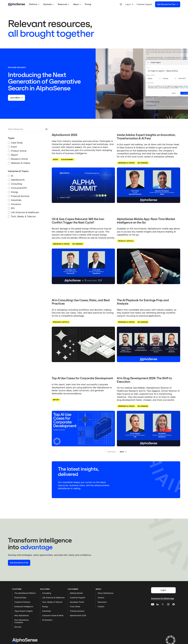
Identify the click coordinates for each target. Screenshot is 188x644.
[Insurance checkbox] (9, 204)
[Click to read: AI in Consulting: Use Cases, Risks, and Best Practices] (83, 344)
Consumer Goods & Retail (53, 615)
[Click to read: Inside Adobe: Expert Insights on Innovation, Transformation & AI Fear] (149, 185)
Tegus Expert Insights (23, 611)
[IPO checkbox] (9, 208)
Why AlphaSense (22, 615)
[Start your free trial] (19, 563)
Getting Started (76, 593)
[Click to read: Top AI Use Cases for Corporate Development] (83, 429)
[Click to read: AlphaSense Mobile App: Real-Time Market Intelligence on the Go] (149, 266)
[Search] (26, 129)
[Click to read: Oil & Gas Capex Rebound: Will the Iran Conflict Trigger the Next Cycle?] (83, 266)
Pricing (88, 4)
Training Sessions (77, 611)
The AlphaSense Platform (25, 593)
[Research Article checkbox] (9, 159)
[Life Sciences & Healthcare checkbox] (9, 212)
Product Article (126, 241)
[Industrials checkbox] (9, 200)
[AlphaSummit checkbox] (9, 180)
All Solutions (47, 620)
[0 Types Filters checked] (28, 151)
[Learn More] (16, 98)
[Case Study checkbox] (9, 143)
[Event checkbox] (9, 147)
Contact (101, 606)
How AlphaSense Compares (21, 621)
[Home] (16, 4)
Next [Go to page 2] (123, 452)
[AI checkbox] (9, 176)
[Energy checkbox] (9, 192)
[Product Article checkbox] (9, 151)
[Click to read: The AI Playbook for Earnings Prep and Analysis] (149, 344)
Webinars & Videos (126, 163)
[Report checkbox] (9, 155)
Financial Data (20, 598)
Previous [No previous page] (111, 452)
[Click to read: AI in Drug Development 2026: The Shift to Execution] (149, 429)
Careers (101, 598)
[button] (35, 4)
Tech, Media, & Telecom (52, 602)
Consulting (47, 593)
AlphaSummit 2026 (78, 615)
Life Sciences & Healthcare (53, 598)
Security (18, 627)
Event (56, 159)
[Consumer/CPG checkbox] (9, 188)
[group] (153, 4)
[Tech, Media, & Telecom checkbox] (9, 216)
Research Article (61, 322)
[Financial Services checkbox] (9, 196)
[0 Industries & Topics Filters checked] (28, 194)
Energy (45, 606)
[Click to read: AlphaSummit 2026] (83, 185)
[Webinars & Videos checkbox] (9, 163)
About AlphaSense (105, 593)
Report (56, 400)
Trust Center (75, 606)
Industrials (46, 611)
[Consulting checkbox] (9, 184)
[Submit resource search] (46, 129)
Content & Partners (22, 602)
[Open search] (121, 4)
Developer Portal (77, 602)
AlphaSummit (67, 159)
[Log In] (163, 590)
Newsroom (102, 602)
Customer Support (78, 598)
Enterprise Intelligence (24, 606)
